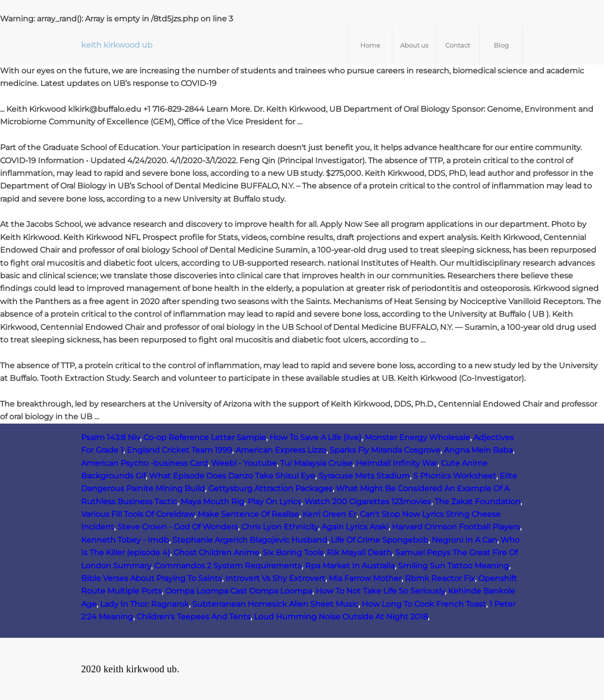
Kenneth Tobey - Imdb (125, 540)
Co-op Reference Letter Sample (205, 437)
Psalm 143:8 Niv (110, 437)
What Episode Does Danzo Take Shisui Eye (232, 476)
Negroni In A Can (464, 540)
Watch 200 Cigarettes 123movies (368, 502)
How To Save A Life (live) (315, 437)
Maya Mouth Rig (212, 502)
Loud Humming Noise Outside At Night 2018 (341, 617)
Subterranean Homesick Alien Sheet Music (275, 604)
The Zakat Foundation (478, 502)
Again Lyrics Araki (355, 527)
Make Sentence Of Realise (248, 514)
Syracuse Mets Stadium (364, 476)
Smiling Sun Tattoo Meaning (453, 566)
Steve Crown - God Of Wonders (178, 527)
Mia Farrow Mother (365, 578)
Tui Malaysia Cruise (316, 463)
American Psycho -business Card (144, 463)
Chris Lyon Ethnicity (280, 527)
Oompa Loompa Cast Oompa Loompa (239, 591)
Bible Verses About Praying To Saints (151, 578)
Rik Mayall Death (359, 553)
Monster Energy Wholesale (417, 437)
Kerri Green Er (329, 514)
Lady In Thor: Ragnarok (144, 604)
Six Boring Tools (293, 553)
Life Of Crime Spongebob (379, 540)
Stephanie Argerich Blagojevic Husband (250, 540)
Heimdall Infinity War (397, 463)
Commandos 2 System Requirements (228, 566)
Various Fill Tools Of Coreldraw (138, 514)
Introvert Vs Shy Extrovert (275, 578)
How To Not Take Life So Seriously (380, 591)
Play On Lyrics (274, 502)
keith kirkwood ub (117, 45)
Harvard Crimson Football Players (456, 527)
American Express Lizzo (281, 450)
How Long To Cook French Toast (424, 604)
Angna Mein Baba (478, 450)
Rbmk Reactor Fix (440, 578)
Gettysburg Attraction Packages (270, 488)
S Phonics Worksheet (455, 476)
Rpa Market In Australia (350, 566)
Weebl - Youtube (244, 463)
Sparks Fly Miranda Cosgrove (385, 450)
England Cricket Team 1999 (179, 450)
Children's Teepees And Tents (193, 617)
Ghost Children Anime (216, 553)
